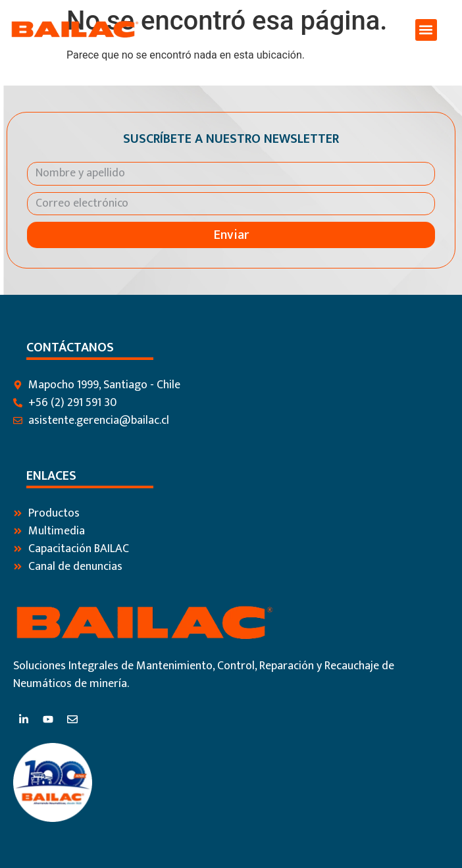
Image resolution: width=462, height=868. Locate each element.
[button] (426, 30)
